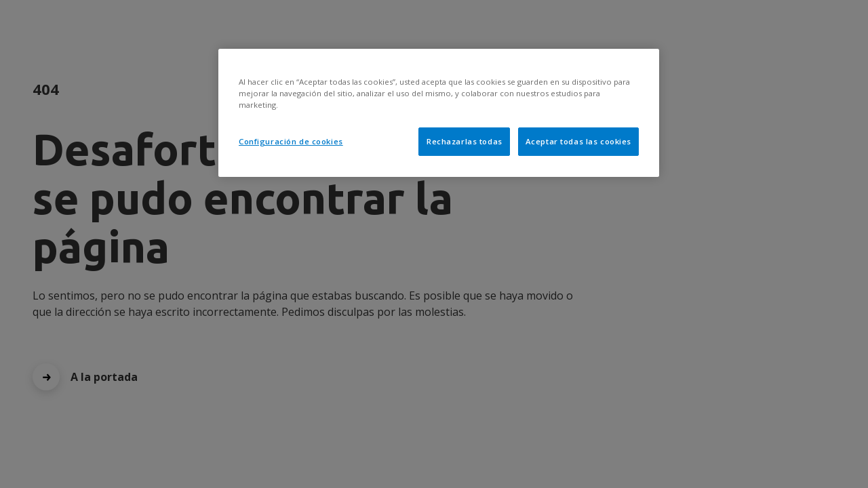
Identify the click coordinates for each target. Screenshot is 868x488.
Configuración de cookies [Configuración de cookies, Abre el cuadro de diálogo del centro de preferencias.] (291, 141)
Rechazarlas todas (465, 141)
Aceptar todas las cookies (578, 141)
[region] (439, 113)
